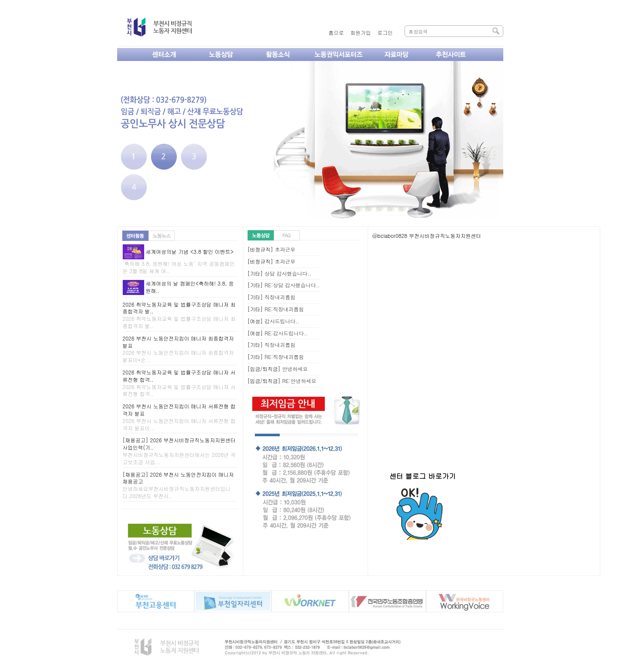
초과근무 (285, 249)
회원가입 (361, 32)
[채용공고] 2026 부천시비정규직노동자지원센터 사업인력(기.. (179, 451)
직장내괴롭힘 (280, 297)
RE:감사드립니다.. (286, 333)
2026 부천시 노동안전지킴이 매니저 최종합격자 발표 (178, 349)
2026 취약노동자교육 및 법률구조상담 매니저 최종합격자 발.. (179, 315)
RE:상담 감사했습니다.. (292, 285)
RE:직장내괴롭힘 (284, 309)
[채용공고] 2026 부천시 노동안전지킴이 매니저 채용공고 (178, 485)
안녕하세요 (295, 369)
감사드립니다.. (282, 321)
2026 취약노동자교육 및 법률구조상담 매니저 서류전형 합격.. (179, 383)
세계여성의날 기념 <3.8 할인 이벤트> (189, 251)
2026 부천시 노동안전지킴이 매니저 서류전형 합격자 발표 (179, 417)
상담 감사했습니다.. (288, 273)
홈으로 (336, 32)
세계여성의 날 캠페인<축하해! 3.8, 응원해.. (189, 287)
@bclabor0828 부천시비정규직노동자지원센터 (427, 236)
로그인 (385, 32)
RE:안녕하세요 (299, 381)
